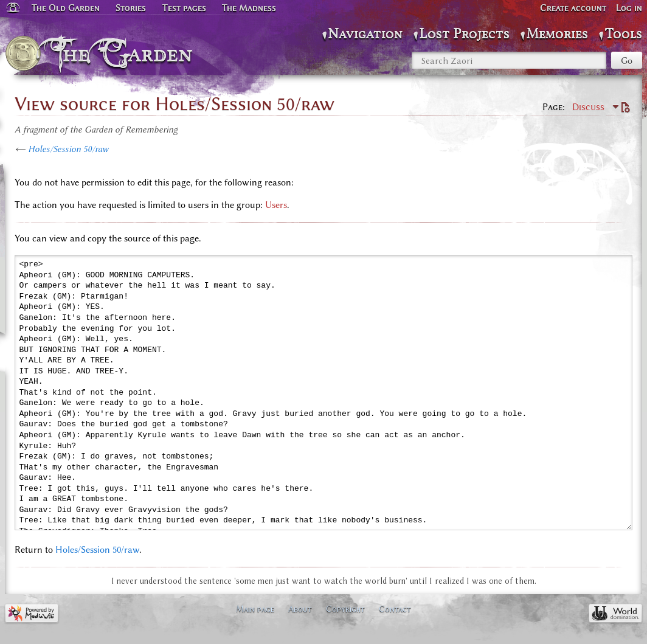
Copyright (345, 609)
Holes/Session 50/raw (68, 149)
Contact (395, 609)
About (300, 609)
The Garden (126, 54)
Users (276, 205)
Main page (255, 609)
